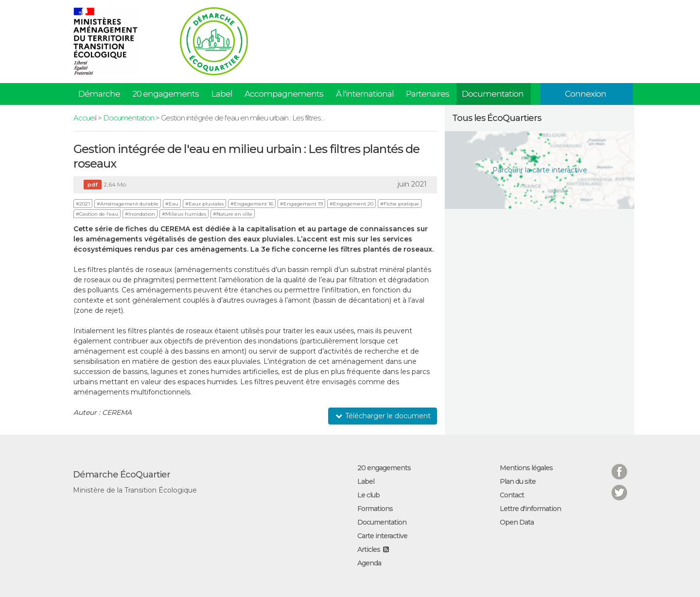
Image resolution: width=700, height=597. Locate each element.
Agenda (369, 563)
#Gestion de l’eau (97, 214)
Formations (375, 509)
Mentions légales (526, 468)
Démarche (99, 94)
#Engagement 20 (351, 204)
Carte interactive (382, 536)
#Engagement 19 (301, 204)
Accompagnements (284, 94)
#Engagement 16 (252, 204)
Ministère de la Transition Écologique (135, 490)
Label (222, 94)
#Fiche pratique (400, 204)
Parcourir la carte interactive (540, 170)
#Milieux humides (184, 214)
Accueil (85, 118)
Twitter (619, 486)
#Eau (172, 204)
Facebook (619, 466)
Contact (512, 495)
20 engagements (166, 94)
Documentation (493, 94)
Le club (368, 495)
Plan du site (518, 481)
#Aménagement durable (128, 204)
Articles (369, 549)
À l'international (365, 94)
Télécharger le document (383, 416)
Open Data (517, 522)
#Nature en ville (233, 214)
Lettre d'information (530, 509)
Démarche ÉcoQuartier (122, 475)
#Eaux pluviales (204, 204)
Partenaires (428, 94)
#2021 (83, 204)
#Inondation (140, 214)
